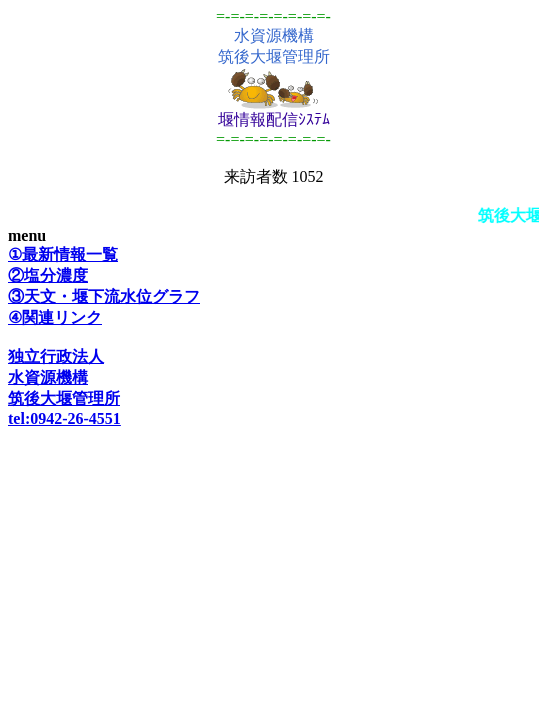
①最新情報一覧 (63, 254)
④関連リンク (55, 317)
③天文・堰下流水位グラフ (104, 296)
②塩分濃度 (48, 275)
